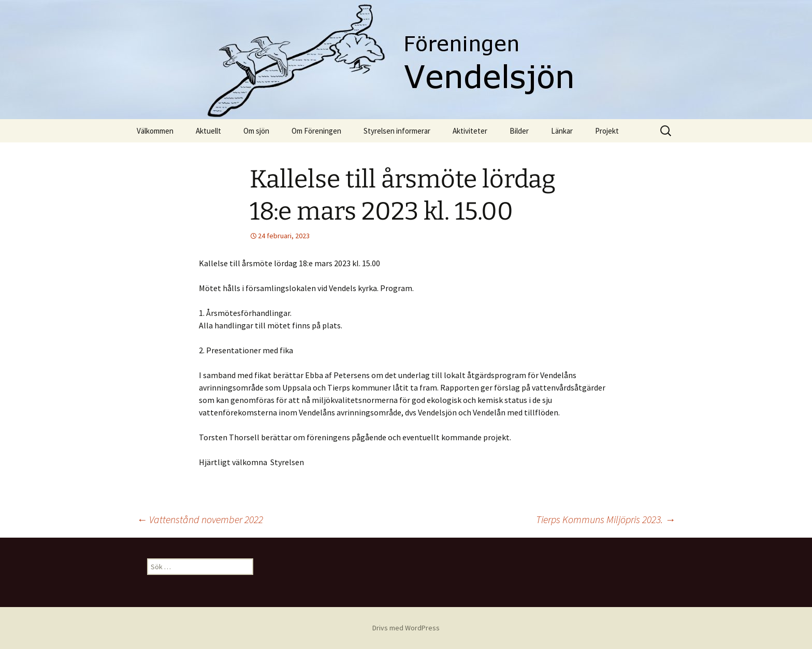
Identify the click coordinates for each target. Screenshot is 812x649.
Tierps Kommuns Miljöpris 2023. (606, 519)
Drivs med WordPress (406, 628)
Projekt (607, 131)
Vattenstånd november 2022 (200, 519)
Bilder (519, 131)
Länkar (562, 131)
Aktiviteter (470, 131)
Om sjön (256, 131)
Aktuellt (208, 131)
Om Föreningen (316, 131)
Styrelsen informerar (397, 131)
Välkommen (155, 131)
